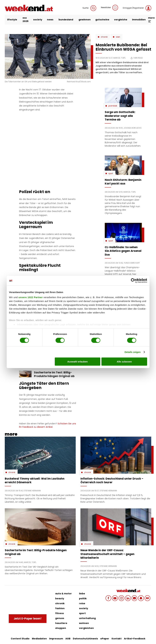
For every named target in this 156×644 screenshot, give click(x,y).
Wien (118, 37)
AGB (68, 639)
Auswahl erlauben (77, 362)
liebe (82, 594)
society (38, 20)
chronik (60, 603)
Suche (89, 8)
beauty (60, 598)
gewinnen (85, 20)
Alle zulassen (124, 362)
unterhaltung (87, 618)
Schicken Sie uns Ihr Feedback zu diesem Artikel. (48, 425)
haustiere (61, 623)
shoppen (61, 628)
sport (82, 613)
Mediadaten (39, 639)
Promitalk (113, 106)
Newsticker (110, 8)
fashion (60, 608)
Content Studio (20, 639)
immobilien (139, 20)
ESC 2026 (25, 19)
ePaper (105, 639)
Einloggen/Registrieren (137, 8)
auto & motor (63, 594)
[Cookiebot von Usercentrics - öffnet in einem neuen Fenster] (133, 281)
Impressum (56, 639)
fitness (60, 613)
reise (82, 603)
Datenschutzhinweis (85, 639)
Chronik (104, 37)
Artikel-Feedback (135, 639)
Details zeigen (133, 352)
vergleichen (86, 628)
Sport (111, 173)
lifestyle (12, 20)
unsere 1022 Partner (31, 297)
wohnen (84, 623)
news (50, 20)
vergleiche (121, 20)
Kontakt (117, 639)
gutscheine (102, 20)
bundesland (66, 20)
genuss (60, 618)
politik (83, 598)
